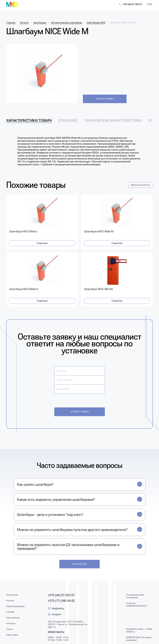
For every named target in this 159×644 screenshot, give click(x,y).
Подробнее (42, 243)
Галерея (10, 612)
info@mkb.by (56, 608)
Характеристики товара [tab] (29, 121)
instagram (55, 614)
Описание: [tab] (68, 121)
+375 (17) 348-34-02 (61, 601)
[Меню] (150, 4)
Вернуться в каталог (141, 185)
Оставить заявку (105, 99)
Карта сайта (12, 635)
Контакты (11, 623)
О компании (12, 595)
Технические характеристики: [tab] (113, 121)
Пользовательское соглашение (135, 596)
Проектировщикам (15, 606)
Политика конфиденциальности (136, 604)
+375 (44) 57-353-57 (130, 4)
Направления (13, 618)
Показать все (79, 564)
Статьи (9, 629)
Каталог (10, 601)
